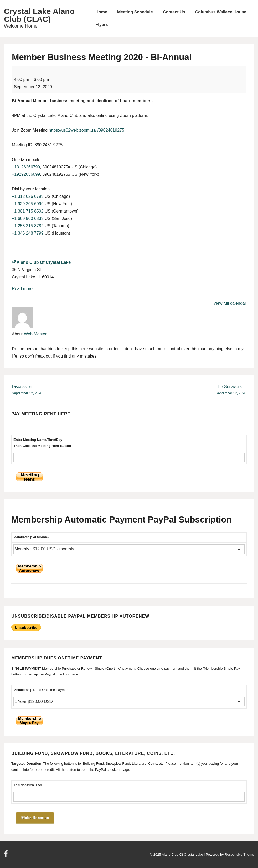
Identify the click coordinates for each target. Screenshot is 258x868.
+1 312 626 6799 (28, 196)
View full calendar (230, 303)
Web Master (35, 334)
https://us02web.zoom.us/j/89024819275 (87, 130)
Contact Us (174, 12)
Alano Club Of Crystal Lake (41, 262)
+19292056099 (26, 174)
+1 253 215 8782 (28, 226)
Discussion (27, 390)
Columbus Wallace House (221, 12)
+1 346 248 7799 (28, 233)
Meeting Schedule (135, 12)
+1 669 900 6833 (28, 218)
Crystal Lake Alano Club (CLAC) (39, 15)
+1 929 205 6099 (28, 204)
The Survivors (231, 390)
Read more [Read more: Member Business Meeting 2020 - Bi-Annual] (22, 289)
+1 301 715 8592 (28, 211)
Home (101, 12)
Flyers (102, 25)
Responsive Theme (239, 854)
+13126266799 (26, 167)
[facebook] (7, 856)
